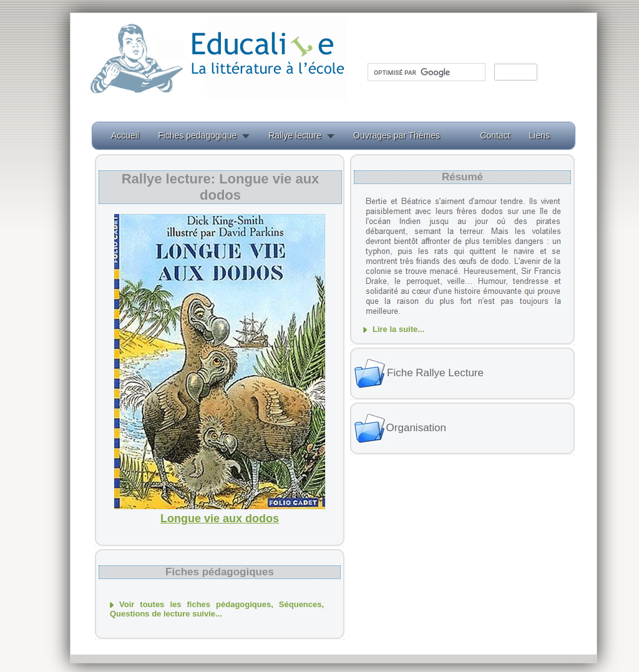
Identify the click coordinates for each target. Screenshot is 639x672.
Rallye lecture (295, 135)
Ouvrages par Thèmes (397, 135)
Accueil (125, 135)
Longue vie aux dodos (220, 519)
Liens (539, 135)
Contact (495, 135)
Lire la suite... (398, 329)
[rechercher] (425, 72)
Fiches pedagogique (197, 135)
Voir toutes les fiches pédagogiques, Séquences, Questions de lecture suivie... (217, 609)
